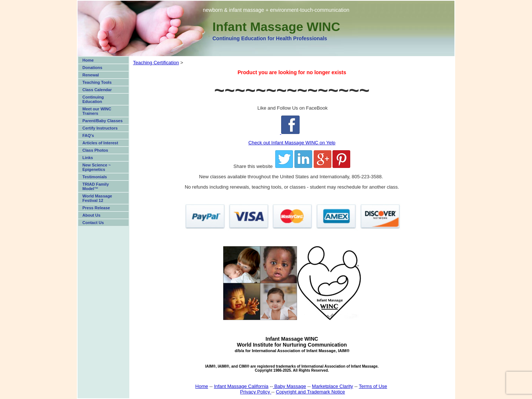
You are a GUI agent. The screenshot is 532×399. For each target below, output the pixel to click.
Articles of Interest (100, 143)
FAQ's (88, 135)
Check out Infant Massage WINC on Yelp (292, 143)
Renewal (91, 75)
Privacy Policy (256, 392)
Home (88, 60)
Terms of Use (373, 386)
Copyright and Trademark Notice (311, 392)
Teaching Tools (97, 82)
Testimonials (95, 177)
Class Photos (95, 150)
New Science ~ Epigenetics (97, 167)
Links (88, 158)
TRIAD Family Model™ (96, 186)
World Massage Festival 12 (97, 198)
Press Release (96, 208)
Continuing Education (93, 99)
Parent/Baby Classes (103, 121)
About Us (91, 215)
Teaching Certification (156, 63)
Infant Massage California (241, 386)
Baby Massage (290, 386)
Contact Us (93, 223)
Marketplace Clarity (332, 386)
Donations (92, 68)
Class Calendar (97, 90)
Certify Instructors (100, 128)
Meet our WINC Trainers (97, 111)
